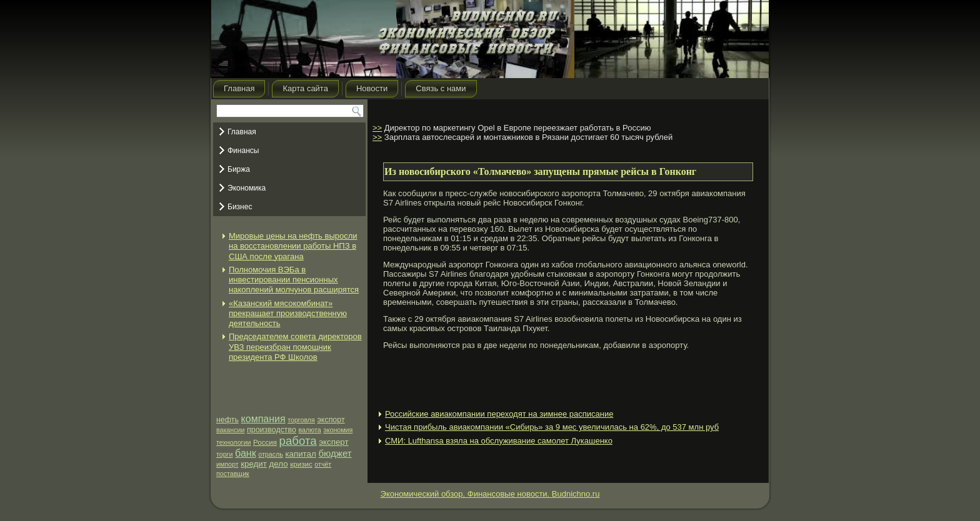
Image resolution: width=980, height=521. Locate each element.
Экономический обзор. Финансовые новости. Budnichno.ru (490, 494)
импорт (227, 464)
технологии (233, 442)
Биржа (239, 169)
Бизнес (240, 207)
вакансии (230, 430)
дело (279, 464)
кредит (254, 464)
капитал (300, 454)
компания (263, 419)
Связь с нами (441, 88)
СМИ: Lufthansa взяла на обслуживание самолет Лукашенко (499, 441)
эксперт (333, 442)
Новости (372, 88)
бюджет (335, 453)
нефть (227, 420)
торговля (301, 420)
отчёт (323, 464)
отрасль (271, 454)
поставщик (233, 474)
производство (272, 430)
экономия (338, 430)
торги (224, 454)
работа (298, 441)
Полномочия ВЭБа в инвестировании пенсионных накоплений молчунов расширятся (294, 280)
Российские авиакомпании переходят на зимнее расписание (499, 414)
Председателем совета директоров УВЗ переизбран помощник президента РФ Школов (295, 347)
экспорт (331, 420)
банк (246, 453)
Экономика (247, 188)
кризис (301, 464)
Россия (265, 442)
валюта (310, 430)
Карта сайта (305, 88)
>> (377, 128)
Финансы (243, 151)
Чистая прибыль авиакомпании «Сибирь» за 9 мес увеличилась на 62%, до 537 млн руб (552, 427)
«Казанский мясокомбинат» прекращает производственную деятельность (288, 314)
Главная (239, 88)
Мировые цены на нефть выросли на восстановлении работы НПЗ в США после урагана (293, 246)
